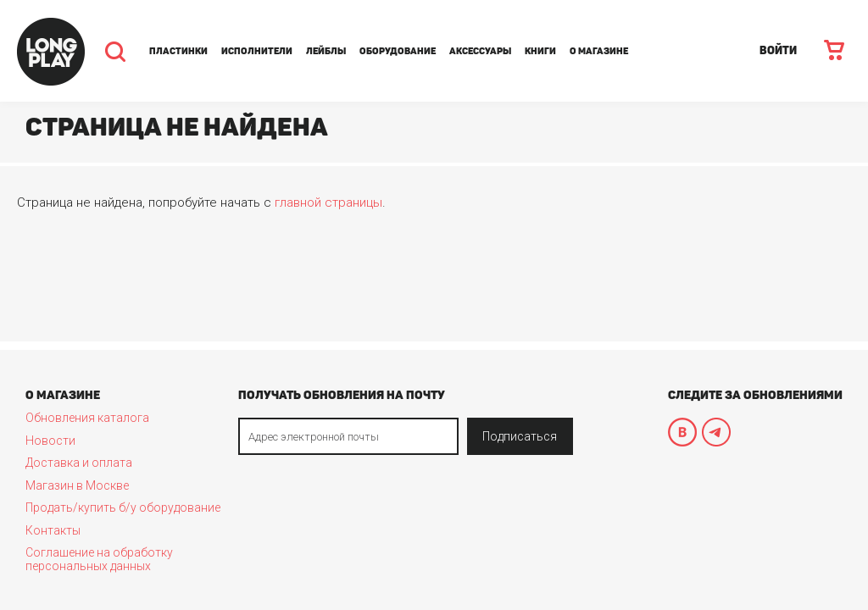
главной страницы (328, 202)
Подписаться (520, 436)
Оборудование (398, 51)
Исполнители (257, 51)
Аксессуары (480, 51)
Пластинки (178, 51)
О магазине (599, 51)
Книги (540, 51)
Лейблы (326, 51)
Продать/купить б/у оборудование (123, 507)
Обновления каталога (87, 418)
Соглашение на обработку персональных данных (99, 559)
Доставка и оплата (79, 463)
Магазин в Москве (77, 485)
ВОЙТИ (778, 50)
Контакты (53, 530)
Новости (50, 441)
